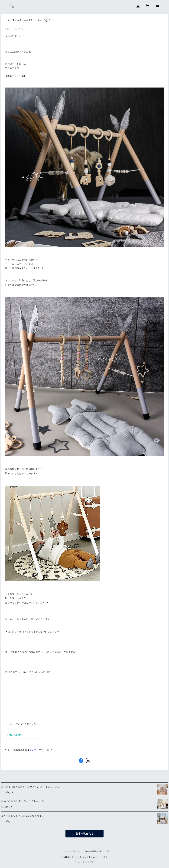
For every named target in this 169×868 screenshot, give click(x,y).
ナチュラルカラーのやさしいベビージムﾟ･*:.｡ (29, 20)
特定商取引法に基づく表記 (97, 851)
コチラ (33, 750)
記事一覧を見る (84, 834)
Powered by (85, 862)
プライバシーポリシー (70, 851)
